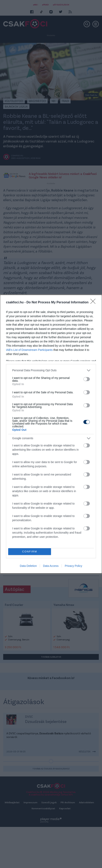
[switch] (87, 379)
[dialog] (51, 434)
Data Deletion (28, 566)
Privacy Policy (73, 566)
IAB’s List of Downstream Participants (29, 350)
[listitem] (51, 370)
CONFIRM (30, 552)
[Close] (94, 303)
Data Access (51, 566)
